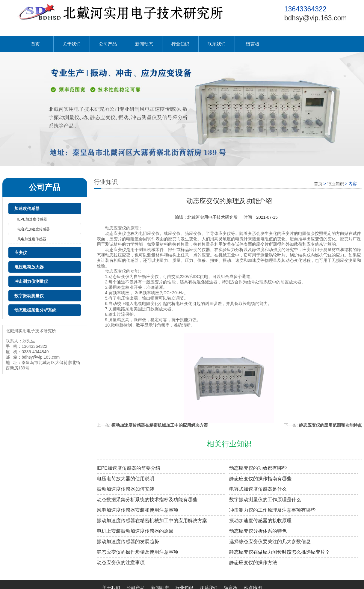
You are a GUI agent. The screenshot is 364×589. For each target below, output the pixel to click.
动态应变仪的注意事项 (121, 562)
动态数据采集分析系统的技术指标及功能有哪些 (147, 500)
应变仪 (21, 253)
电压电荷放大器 (29, 267)
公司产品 (108, 44)
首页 (35, 44)
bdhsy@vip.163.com (316, 18)
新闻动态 (144, 44)
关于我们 (72, 44)
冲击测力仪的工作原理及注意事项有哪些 (272, 510)
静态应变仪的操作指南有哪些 (260, 479)
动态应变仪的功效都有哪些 (258, 468)
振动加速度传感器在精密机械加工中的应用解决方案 (160, 425)
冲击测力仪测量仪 (31, 281)
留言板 (253, 44)
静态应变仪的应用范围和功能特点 (330, 425)
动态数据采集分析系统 (35, 310)
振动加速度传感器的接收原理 (260, 521)
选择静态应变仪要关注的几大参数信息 (270, 542)
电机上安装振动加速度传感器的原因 (135, 531)
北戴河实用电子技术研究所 (212, 217)
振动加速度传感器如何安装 (126, 489)
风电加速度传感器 (32, 239)
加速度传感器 (27, 209)
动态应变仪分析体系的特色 (258, 531)
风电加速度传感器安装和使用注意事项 (138, 510)
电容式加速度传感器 (34, 229)
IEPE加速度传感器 (32, 219)
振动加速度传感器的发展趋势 (128, 542)
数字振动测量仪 (29, 296)
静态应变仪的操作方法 (253, 562)
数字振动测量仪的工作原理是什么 (265, 500)
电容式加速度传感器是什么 (258, 489)
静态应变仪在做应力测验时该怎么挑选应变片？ (280, 552)
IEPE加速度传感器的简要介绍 (129, 468)
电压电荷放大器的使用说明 (126, 479)
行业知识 (180, 44)
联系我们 (217, 44)
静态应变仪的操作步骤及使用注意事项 (138, 552)
